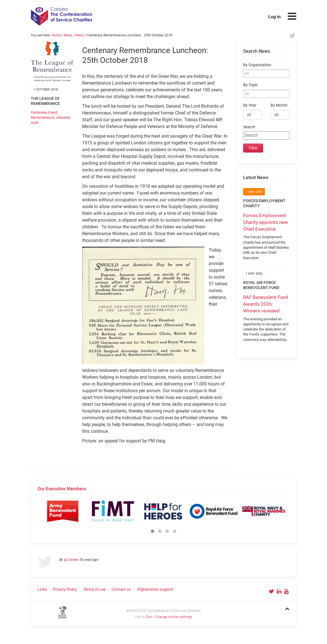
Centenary (39, 112)
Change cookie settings (174, 617)
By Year (250, 105)
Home (56, 35)
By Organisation (257, 65)
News (68, 35)
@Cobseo (71, 560)
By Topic (250, 85)
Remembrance (42, 117)
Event (53, 112)
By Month (279, 105)
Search (249, 127)
